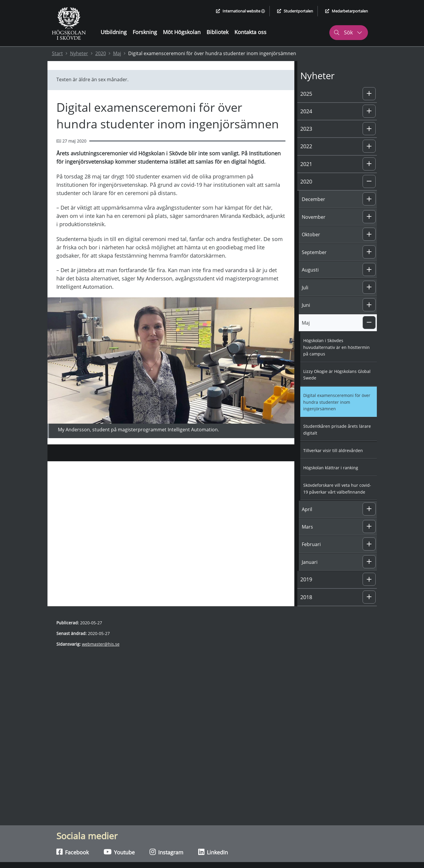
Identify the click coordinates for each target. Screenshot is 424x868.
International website (240, 11)
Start (57, 53)
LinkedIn (213, 852)
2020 (101, 53)
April (307, 509)
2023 (306, 129)
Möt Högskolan (182, 32)
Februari (311, 544)
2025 (306, 94)
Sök (348, 32)
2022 (306, 146)
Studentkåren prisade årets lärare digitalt (337, 430)
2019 (306, 579)
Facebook (73, 852)
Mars (307, 527)
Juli (305, 288)
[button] (369, 94)
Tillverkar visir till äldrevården (333, 450)
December (313, 199)
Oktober (311, 234)
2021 (306, 164)
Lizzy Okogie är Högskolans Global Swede (337, 375)
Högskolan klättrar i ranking (331, 468)
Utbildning (114, 32)
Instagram (166, 852)
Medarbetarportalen (347, 11)
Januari (310, 562)
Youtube (119, 852)
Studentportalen (295, 11)
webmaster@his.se (101, 644)
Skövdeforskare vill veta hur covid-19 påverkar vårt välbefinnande (337, 489)
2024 (306, 111)
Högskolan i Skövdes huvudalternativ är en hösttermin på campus (336, 347)
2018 (306, 597)
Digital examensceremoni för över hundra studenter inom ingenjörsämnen (337, 402)
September (314, 252)
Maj (117, 53)
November (314, 217)
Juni (306, 305)
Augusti (310, 270)
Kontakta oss (250, 32)
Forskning (145, 32)
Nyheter (79, 53)
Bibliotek (217, 32)
